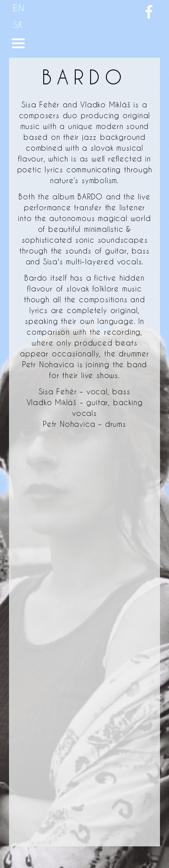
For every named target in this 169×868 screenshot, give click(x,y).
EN (19, 8)
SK (18, 25)
